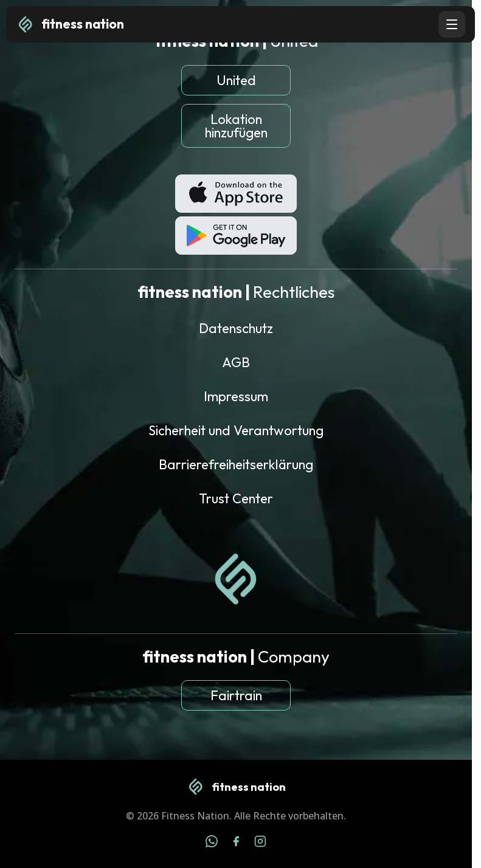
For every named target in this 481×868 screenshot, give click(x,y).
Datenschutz (236, 328)
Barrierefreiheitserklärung (236, 464)
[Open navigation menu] (452, 24)
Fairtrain (236, 695)
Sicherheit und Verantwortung (236, 430)
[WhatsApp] (212, 843)
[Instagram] (260, 843)
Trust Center (236, 498)
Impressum (236, 396)
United (236, 80)
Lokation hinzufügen (236, 126)
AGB (236, 362)
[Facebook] (236, 843)
